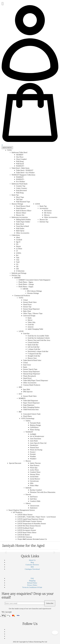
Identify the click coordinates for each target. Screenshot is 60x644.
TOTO (9, 150)
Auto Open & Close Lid (38, 443)
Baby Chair (27, 311)
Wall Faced (20, 164)
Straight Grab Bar (34, 356)
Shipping (32, 581)
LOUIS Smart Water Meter (27, 532)
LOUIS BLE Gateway (25, 537)
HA (17, 244)
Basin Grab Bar (33, 345)
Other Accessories (23, 233)
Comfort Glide (35, 501)
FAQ (32, 578)
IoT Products (18, 512)
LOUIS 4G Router (24, 535)
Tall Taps (19, 199)
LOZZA (19, 253)
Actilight (33, 434)
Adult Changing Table (35, 329)
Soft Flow (33, 499)
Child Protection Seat (31, 410)
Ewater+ (33, 452)
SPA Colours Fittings (34, 291)
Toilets (28, 421)
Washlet (33, 456)
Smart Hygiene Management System (22, 510)
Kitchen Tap (16, 275)
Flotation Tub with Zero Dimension (43, 492)
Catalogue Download (32, 569)
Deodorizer (34, 445)
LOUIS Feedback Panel (26, 528)
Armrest (31, 327)
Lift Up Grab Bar (33, 347)
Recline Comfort (36, 490)
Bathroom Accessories (20, 217)
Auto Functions (36, 439)
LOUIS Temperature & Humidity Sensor (32, 524)
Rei (17, 255)
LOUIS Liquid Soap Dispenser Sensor (31, 519)
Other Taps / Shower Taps (33, 313)
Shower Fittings (17, 204)
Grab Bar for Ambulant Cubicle (39, 338)
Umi (18, 260)
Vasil (18, 262)
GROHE (25, 289)
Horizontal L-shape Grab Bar (38, 351)
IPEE (20, 387)
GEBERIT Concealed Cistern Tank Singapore (34, 280)
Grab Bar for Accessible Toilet (38, 336)
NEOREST (20, 155)
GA (17, 264)
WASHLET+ (20, 166)
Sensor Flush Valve (30, 302)
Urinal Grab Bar (33, 342)
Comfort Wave (35, 472)
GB (17, 266)
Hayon (18, 246)
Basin (30, 318)
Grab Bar (31, 325)
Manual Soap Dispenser (32, 374)
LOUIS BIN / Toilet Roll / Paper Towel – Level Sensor (37, 517)
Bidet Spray (20, 231)
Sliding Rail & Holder (23, 220)
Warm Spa (34, 468)
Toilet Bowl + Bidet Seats (20, 168)
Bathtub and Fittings (19, 273)
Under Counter (22, 188)
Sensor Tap (27, 307)
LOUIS (37, 204)
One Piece (20, 157)
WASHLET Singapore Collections (23, 175)
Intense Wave (35, 474)
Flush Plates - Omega (26, 284)
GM (17, 269)
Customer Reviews (32, 539)
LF (17, 251)
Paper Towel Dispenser (31, 403)
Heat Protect (35, 465)
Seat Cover (27, 365)
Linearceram (35, 506)
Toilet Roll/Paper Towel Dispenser (36, 380)
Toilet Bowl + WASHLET (25, 170)
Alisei (18, 237)
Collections (16, 235)
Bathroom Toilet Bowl (19, 152)
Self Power (34, 497)
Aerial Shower (35, 479)
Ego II (18, 242)
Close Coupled (21, 159)
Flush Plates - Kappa (26, 287)
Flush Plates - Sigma (26, 282)
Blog (32, 562)
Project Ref (21, 539)
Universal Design (29, 316)
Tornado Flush (35, 423)
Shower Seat (32, 358)
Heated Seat (34, 448)
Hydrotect (34, 508)
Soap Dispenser (29, 405)
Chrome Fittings (33, 293)
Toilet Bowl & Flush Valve (32, 360)
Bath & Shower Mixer (24, 211)
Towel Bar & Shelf (22, 226)
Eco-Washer (21, 182)
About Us (32, 560)
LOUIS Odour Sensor (25, 515)
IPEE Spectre (28, 392)
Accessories (44, 208)
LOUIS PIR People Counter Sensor (30, 521)
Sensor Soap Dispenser (31, 309)
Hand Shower (21, 208)
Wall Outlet (20, 228)
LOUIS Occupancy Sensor (27, 530)
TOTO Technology (28, 418)
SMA (32, 483)
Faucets (28, 494)
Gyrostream (34, 481)
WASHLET (20, 177)
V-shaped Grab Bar (34, 354)
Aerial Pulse (34, 477)
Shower (28, 461)
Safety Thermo (35, 463)
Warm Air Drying (36, 450)
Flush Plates (27, 416)
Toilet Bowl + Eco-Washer (25, 173)
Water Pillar (34, 486)
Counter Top (21, 186)
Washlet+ (33, 459)
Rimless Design (35, 425)
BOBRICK (22, 398)
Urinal (25, 300)
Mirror (30, 320)
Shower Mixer (21, 213)
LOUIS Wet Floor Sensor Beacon (29, 526)
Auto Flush (34, 441)
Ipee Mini (27, 389)
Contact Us (43, 539)
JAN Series (48, 211)
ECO (20, 394)
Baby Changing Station (31, 407)
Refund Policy (32, 583)
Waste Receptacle (30, 376)
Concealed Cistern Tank (32, 414)
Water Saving (35, 430)
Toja (18, 258)
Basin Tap (15, 195)
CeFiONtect (34, 427)
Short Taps (20, 197)
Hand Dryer (27, 304)
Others (28, 503)
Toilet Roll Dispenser (31, 401)
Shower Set (20, 215)
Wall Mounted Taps (23, 202)
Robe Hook (20, 224)
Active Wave (34, 470)
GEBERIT (17, 278)
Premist (33, 454)
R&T (20, 412)
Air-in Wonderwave (37, 436)
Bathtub (28, 488)
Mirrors (47, 215)
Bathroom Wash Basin (20, 184)
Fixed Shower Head (23, 206)
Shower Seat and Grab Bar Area (39, 340)
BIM (32, 567)
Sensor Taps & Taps (30, 369)
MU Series (48, 213)
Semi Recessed (21, 190)
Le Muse (19, 249)
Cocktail (19, 240)
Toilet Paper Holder (23, 222)
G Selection (20, 271)
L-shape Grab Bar (34, 349)
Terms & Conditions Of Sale (32, 587)
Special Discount (15, 463)
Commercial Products (22, 296)
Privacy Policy (32, 585)
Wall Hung (20, 161)
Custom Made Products (32, 385)
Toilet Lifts (31, 322)
